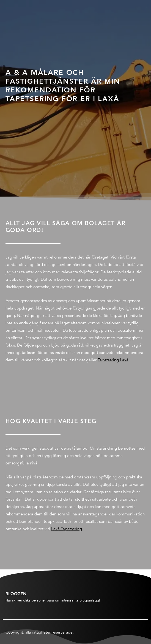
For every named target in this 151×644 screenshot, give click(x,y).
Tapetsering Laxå (113, 360)
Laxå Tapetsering (67, 529)
